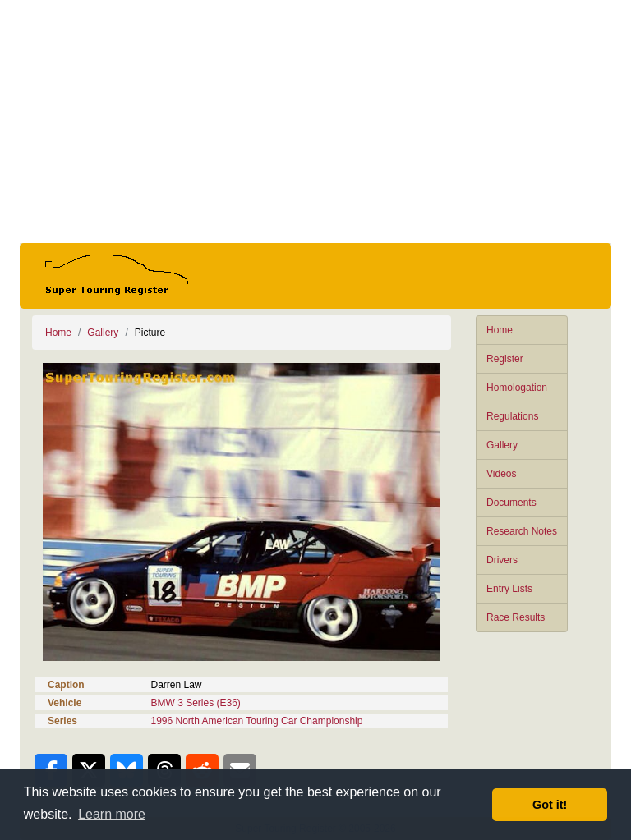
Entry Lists (509, 589)
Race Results (516, 617)
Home (500, 330)
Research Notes (522, 531)
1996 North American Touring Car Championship (257, 721)
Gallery (502, 445)
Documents (511, 503)
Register (505, 359)
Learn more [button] (112, 814)
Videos (501, 474)
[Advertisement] (315, 122)
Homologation (517, 388)
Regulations (512, 416)
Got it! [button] (550, 805)
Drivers (502, 560)
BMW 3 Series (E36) (196, 703)
